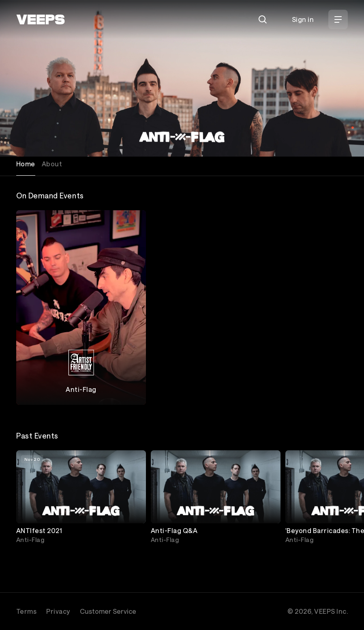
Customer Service (108, 611)
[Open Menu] (338, 19)
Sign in (303, 19)
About (52, 164)
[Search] (263, 19)
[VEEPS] (41, 19)
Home (26, 164)
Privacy (58, 611)
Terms (26, 611)
